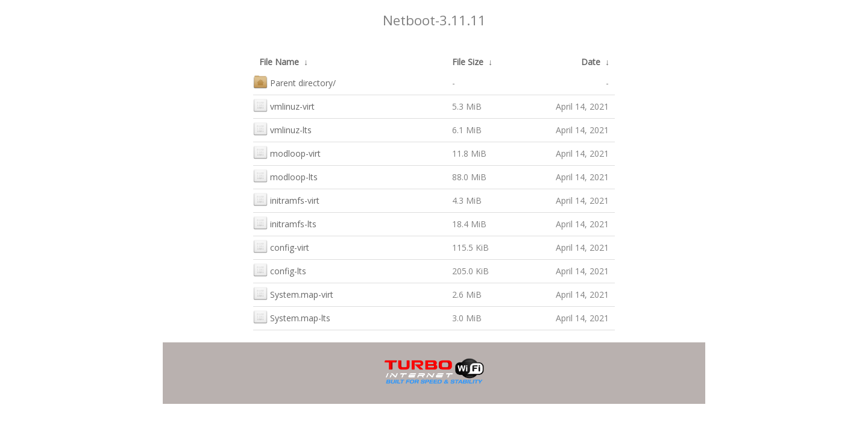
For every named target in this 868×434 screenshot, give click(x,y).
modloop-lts (285, 176)
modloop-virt (287, 152)
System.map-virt (293, 293)
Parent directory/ (294, 82)
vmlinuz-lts (282, 129)
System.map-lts (292, 317)
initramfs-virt (286, 199)
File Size (468, 62)
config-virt (281, 246)
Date (591, 62)
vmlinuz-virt (284, 105)
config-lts (280, 270)
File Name (279, 62)
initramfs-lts (285, 223)
